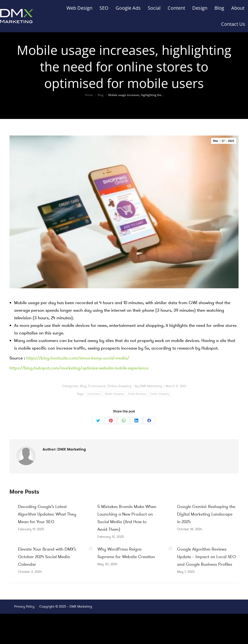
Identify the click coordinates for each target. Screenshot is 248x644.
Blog (83, 386)
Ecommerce (97, 386)
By (148, 386)
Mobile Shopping (114, 394)
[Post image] (11, 506)
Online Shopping (160, 394)
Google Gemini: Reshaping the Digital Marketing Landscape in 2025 (206, 514)
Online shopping (119, 386)
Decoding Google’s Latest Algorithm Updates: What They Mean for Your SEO (47, 514)
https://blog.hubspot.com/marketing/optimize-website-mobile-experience (79, 368)
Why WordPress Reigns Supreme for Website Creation (126, 553)
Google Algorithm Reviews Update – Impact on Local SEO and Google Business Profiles (206, 557)
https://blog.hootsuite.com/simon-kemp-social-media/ (78, 358)
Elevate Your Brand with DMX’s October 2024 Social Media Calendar (47, 557)
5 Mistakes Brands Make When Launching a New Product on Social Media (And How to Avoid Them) (127, 518)
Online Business (137, 394)
